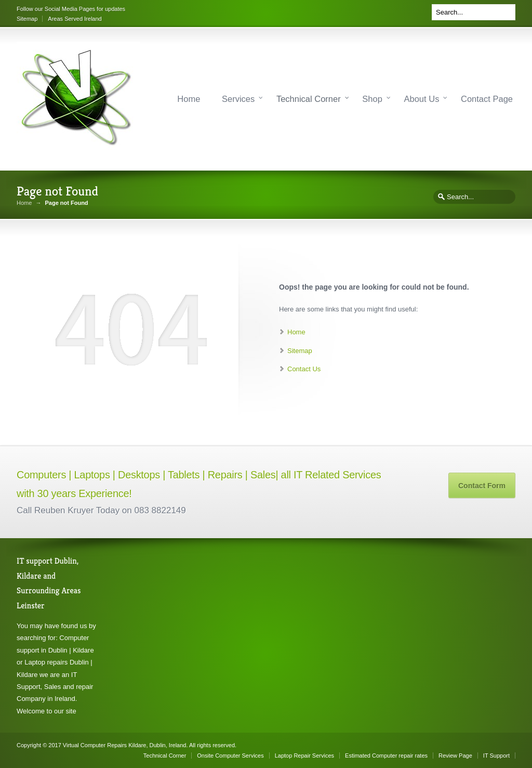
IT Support (496, 756)
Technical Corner (309, 99)
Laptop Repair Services (304, 756)
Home (189, 99)
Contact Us (304, 369)
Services (238, 99)
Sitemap (27, 19)
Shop (372, 99)
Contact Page (487, 99)
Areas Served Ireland (75, 19)
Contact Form (482, 486)
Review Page (455, 756)
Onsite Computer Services (230, 756)
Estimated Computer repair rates (386, 756)
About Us (422, 99)
